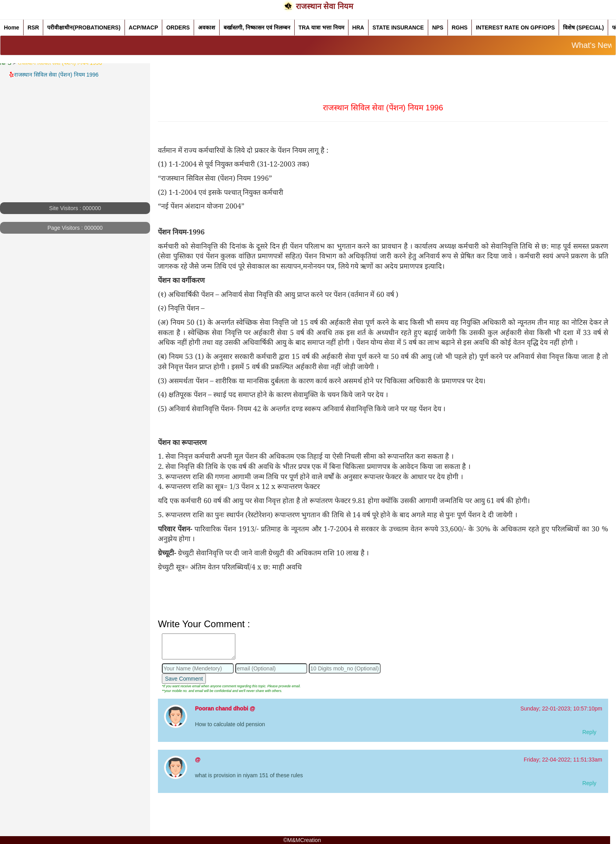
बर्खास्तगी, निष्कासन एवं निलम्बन (257, 27)
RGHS (460, 27)
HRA (358, 27)
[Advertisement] (75, 147)
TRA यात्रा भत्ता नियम (321, 27)
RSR (33, 27)
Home (12, 27)
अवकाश (207, 27)
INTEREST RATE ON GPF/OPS (515, 27)
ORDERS (178, 27)
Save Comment (184, 679)
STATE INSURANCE (398, 27)
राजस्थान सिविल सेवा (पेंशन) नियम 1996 (57, 75)
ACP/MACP (144, 27)
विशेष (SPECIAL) (583, 27)
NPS (438, 27)
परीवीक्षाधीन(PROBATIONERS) (84, 27)
